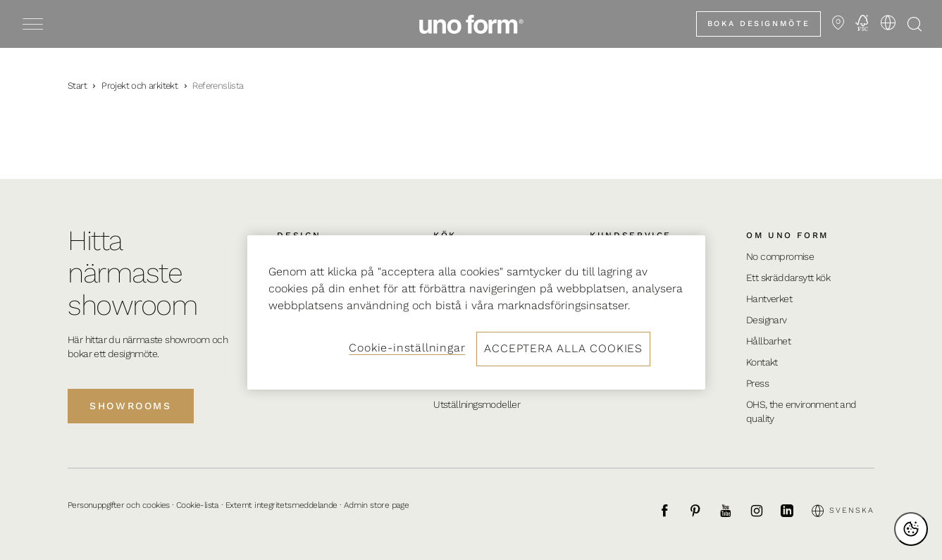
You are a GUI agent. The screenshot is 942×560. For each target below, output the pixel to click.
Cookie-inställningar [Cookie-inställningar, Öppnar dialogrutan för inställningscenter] (407, 348)
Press (757, 383)
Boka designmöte (758, 24)
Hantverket (769, 299)
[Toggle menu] (33, 24)
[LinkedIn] (795, 511)
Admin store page (376, 505)
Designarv (767, 320)
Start (77, 86)
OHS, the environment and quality (801, 411)
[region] (476, 312)
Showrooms (131, 406)
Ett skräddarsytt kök (788, 278)
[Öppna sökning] (915, 24)
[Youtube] (733, 511)
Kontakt (762, 362)
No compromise (780, 256)
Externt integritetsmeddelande (281, 505)
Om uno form (787, 235)
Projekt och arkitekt (140, 86)
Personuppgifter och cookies (119, 505)
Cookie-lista (198, 505)
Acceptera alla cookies (563, 348)
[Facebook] (672, 511)
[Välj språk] (888, 23)
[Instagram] (764, 511)
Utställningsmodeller (477, 404)
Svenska (843, 511)
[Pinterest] (703, 511)
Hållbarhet (768, 341)
